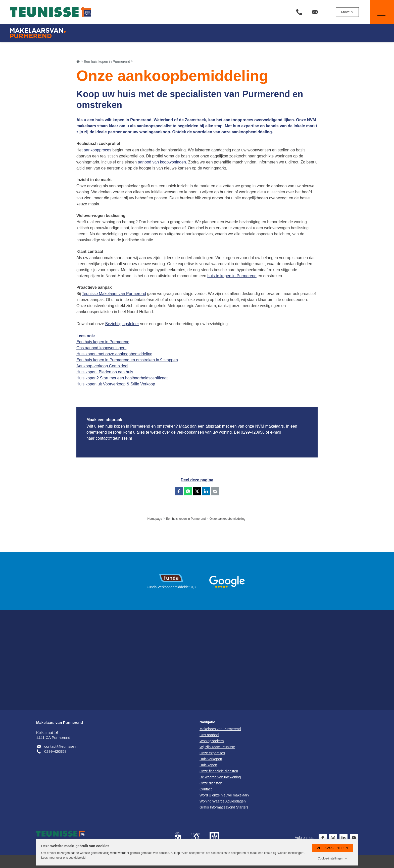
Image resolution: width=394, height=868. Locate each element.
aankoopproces (97, 150)
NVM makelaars (270, 426)
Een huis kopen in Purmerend (103, 342)
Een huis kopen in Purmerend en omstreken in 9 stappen (127, 360)
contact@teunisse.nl (114, 438)
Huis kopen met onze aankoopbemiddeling (114, 354)
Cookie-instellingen (330, 859)
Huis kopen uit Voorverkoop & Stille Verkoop (116, 384)
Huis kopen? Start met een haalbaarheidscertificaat (122, 378)
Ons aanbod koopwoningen (101, 348)
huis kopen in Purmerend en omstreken (141, 426)
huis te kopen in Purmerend (232, 276)
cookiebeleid (77, 858)
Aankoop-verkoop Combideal (102, 366)
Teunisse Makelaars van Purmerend (114, 294)
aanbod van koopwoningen (162, 162)
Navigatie (378, 12)
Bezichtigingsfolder (122, 324)
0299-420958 (253, 432)
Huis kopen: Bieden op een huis (105, 372)
